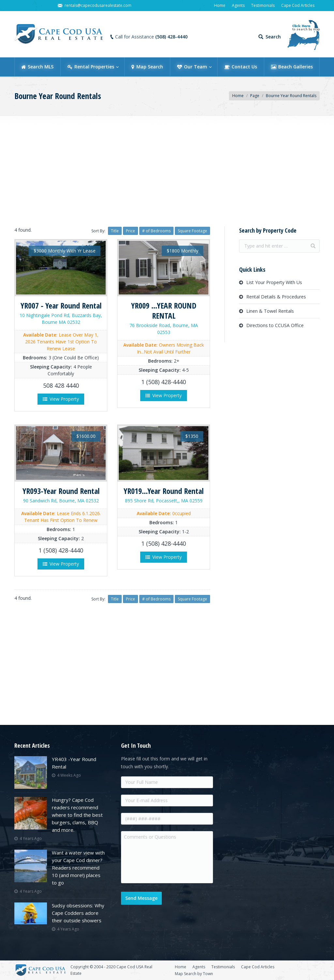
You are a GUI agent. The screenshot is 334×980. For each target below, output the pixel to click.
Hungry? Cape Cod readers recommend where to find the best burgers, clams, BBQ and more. (77, 815)
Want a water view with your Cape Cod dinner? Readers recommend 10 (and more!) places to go (78, 868)
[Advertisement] (167, 169)
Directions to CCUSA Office (275, 325)
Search (273, 37)
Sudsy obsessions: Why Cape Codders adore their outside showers (78, 913)
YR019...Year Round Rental (164, 491)
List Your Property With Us (274, 282)
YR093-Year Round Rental (61, 491)
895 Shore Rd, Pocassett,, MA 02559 (164, 501)
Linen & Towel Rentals (270, 311)
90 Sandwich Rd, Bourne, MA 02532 (61, 501)
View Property (61, 399)
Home (238, 96)
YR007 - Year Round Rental (61, 305)
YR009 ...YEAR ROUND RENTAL (164, 310)
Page (255, 96)
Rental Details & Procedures (276, 297)
